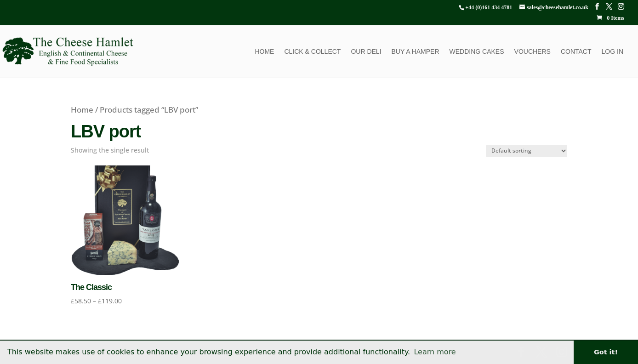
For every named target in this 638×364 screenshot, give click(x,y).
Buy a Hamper (416, 52)
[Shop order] (527, 151)
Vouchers (533, 52)
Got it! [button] (606, 352)
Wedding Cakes (477, 52)
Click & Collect (312, 52)
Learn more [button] (435, 352)
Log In (612, 52)
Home (264, 52)
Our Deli (366, 52)
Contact (576, 52)
